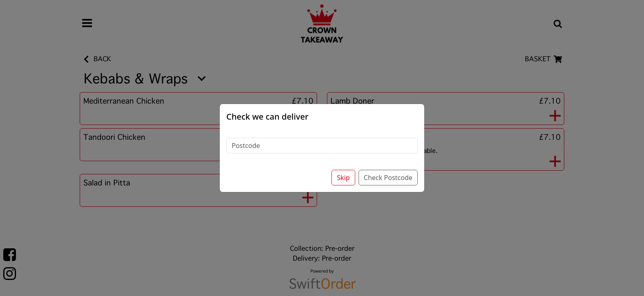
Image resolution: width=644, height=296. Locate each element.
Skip (343, 166)
